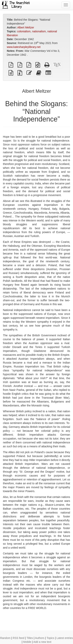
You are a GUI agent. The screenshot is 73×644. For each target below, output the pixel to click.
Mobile (27, 642)
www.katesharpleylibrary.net (24, 47)
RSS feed (18, 638)
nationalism (39, 31)
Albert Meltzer (26, 27)
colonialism (24, 31)
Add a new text (42, 642)
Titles (30, 638)
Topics (50, 638)
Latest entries (65, 638)
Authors (40, 638)
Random (5, 638)
